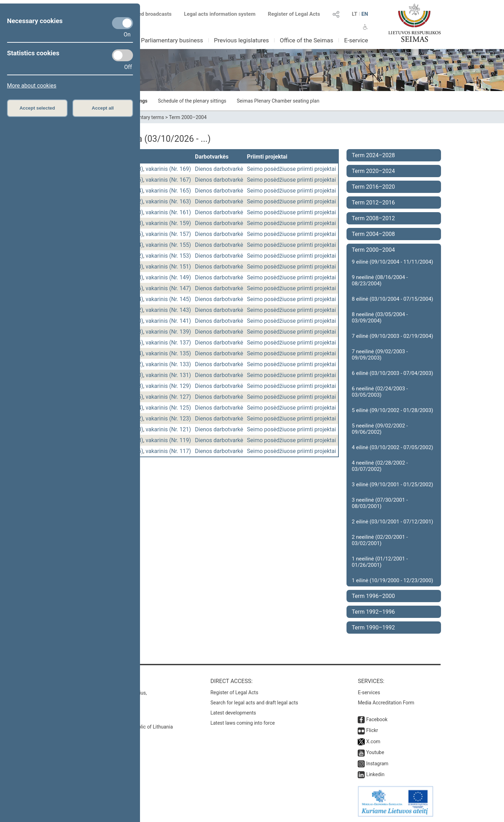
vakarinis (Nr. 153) (168, 256)
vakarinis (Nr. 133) (168, 364)
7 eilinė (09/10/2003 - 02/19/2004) (393, 336)
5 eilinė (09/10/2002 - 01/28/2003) (393, 410)
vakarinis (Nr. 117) (168, 451)
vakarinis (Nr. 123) (168, 419)
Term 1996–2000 (373, 596)
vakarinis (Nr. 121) (168, 429)
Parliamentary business (172, 40)
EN (365, 14)
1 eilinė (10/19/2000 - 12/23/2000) (393, 580)
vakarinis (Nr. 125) (168, 408)
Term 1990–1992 (373, 628)
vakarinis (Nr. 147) (168, 288)
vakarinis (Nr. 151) (168, 267)
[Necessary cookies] (122, 23)
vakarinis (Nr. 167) (168, 180)
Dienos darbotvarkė (219, 169)
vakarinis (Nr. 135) (168, 353)
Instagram (377, 764)
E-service (356, 40)
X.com (373, 741)
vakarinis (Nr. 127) (168, 397)
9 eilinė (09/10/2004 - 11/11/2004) (393, 262)
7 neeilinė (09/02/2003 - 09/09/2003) (380, 355)
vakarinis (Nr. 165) (168, 191)
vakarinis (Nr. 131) (168, 375)
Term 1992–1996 (373, 612)
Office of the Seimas (306, 40)
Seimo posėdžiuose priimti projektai (292, 169)
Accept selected (37, 108)
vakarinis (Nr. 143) (168, 310)
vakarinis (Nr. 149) (168, 277)
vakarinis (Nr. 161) (168, 212)
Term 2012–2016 (373, 203)
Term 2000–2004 (188, 117)
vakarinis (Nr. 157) (168, 234)
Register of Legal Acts (294, 14)
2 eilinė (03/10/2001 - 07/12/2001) (393, 522)
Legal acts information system (220, 14)
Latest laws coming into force (243, 723)
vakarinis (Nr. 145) (168, 299)
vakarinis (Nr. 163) (168, 201)
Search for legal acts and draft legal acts (254, 703)
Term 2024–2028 (373, 155)
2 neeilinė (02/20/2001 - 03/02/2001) (380, 540)
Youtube (375, 752)
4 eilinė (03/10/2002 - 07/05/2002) (393, 447)
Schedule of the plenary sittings (192, 101)
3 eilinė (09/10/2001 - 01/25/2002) (393, 485)
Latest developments (233, 713)
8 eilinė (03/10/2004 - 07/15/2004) (393, 299)
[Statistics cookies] (122, 55)
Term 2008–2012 (373, 218)
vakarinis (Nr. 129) (168, 386)
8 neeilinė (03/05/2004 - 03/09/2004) (380, 318)
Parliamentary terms (142, 117)
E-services (369, 692)
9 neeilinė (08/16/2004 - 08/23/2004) (380, 280)
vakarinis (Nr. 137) (168, 343)
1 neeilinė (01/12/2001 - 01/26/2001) (380, 562)
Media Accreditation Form (386, 703)
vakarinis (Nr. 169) (168, 169)
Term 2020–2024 (373, 171)
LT (355, 14)
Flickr (372, 730)
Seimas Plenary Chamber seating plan (278, 101)
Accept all (103, 108)
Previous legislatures (241, 40)
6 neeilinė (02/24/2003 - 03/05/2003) (380, 392)
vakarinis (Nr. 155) (168, 245)
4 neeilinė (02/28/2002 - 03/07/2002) (380, 466)
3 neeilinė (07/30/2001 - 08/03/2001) (380, 503)
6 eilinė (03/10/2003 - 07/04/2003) (393, 373)
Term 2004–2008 (373, 234)
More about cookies (32, 86)
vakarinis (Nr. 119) (168, 440)
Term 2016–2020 (373, 187)
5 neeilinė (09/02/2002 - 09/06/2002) (380, 429)
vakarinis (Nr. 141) (168, 321)
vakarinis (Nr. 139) (168, 332)
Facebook (377, 719)
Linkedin (375, 774)
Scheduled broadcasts (141, 14)
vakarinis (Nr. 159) (168, 223)
